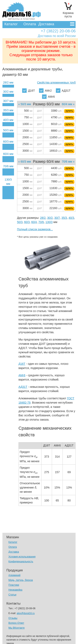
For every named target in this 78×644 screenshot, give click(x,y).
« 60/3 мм (25, 162)
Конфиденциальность (21, 562)
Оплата (30, 24)
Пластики (14, 585)
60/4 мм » (68, 104)
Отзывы (13, 618)
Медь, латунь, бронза (21, 580)
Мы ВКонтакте (17, 628)
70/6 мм (8, 166)
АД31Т (63, 91)
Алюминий (15, 575)
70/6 (41, 222)
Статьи (12, 595)
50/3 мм (8, 130)
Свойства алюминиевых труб (56, 82)
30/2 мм (8, 92)
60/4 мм (8, 154)
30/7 (57, 218)
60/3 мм (8, 142)
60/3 (27, 222)
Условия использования (22, 557)
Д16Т (29, 91)
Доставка (46, 24)
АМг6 (48, 97)
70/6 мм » (68, 162)
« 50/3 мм (25, 104)
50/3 (20, 222)
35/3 (64, 218)
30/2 (50, 218)
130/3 (49, 222)
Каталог (11, 24)
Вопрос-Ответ (16, 623)
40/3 (71, 218)
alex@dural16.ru (26, 613)
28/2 (43, 218)
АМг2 (45, 91)
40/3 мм (8, 120)
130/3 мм (8, 182)
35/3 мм (8, 110)
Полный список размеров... (35, 229)
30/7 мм (8, 101)
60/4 (34, 222)
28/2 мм (8, 82)
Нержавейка (16, 590)
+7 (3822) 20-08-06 (58, 31)
